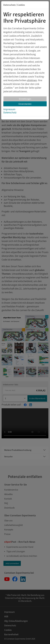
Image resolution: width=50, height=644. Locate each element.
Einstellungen (25, 99)
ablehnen (32, 80)
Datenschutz (10, 112)
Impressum (9, 109)
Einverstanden (25, 104)
